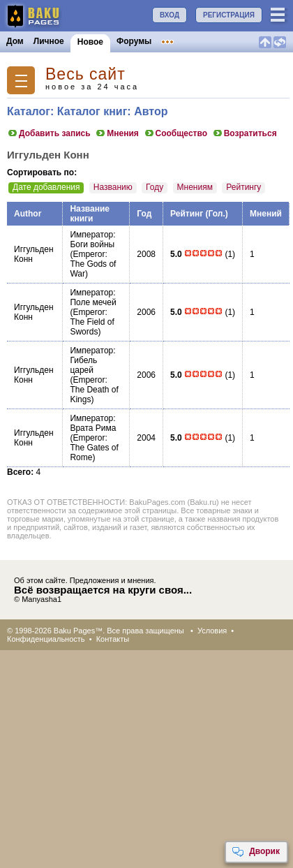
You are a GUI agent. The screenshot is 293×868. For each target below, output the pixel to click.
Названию (113, 187)
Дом (15, 41)
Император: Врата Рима (93, 423)
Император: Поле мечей (93, 297)
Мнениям (195, 187)
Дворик (256, 852)
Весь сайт (85, 74)
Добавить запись (49, 133)
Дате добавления (46, 187)
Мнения (117, 133)
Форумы (134, 41)
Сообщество (175, 133)
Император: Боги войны (92, 240)
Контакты (113, 639)
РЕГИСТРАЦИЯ (229, 15)
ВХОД (170, 15)
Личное (49, 41)
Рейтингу (243, 187)
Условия (212, 631)
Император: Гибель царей (92, 360)
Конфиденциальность (46, 639)
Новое (90, 42)
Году (155, 187)
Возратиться (245, 133)
